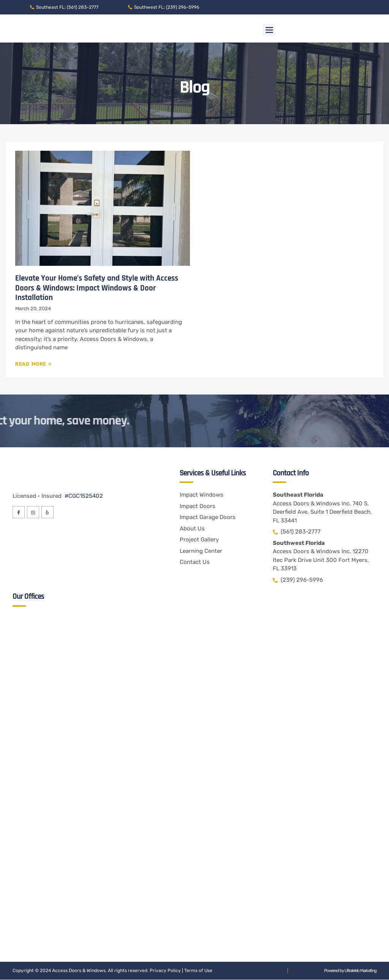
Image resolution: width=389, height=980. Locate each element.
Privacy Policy (165, 971)
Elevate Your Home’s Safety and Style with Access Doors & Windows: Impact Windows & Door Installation (97, 288)
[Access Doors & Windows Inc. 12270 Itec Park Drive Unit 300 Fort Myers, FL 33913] (195, 861)
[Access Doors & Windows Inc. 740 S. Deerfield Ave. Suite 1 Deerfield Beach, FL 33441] (195, 694)
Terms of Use (198, 971)
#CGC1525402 (83, 496)
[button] (269, 30)
